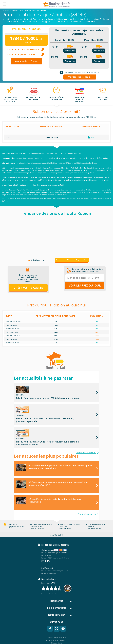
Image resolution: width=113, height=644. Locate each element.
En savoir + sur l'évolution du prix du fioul (72, 260)
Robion (63, 185)
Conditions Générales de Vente (57, 621)
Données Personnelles (57, 629)
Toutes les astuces (87, 498)
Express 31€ (70, 51)
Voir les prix (70, 61)
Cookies (57, 632)
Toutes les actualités (86, 436)
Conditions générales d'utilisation (57, 624)
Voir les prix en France (26, 61)
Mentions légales (57, 627)
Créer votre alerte (28, 288)
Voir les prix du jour (85, 285)
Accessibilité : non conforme (57, 635)
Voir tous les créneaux (80, 77)
